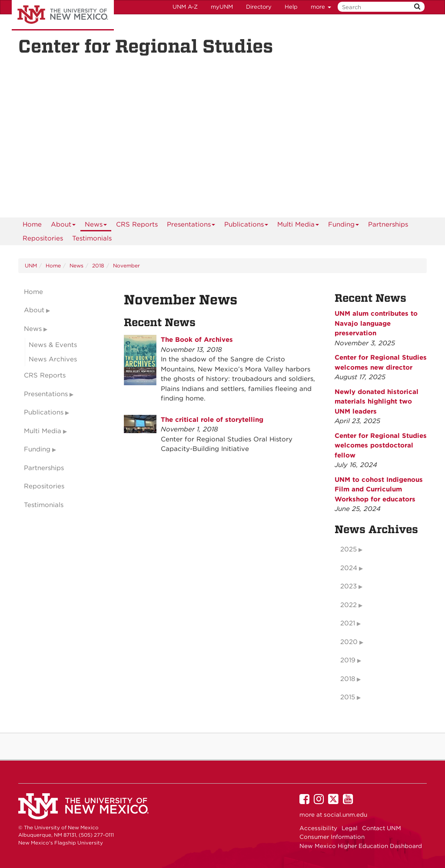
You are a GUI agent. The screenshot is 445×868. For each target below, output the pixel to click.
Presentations (191, 226)
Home (32, 224)
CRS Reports (137, 224)
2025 (349, 549)
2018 (98, 265)
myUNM (222, 7)
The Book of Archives (197, 340)
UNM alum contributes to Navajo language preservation (376, 323)
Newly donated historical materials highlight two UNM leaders (377, 402)
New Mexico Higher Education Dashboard (361, 846)
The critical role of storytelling (212, 420)
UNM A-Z (185, 7)
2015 (348, 697)
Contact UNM (382, 828)
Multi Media (298, 226)
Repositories (43, 238)
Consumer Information (332, 837)
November (126, 265)
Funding (344, 226)
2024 (349, 568)
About (63, 226)
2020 (349, 642)
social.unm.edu (345, 815)
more (321, 7)
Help (291, 7)
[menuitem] (32, 224)
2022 (349, 605)
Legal (350, 828)
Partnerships (388, 224)
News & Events (53, 345)
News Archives (53, 359)
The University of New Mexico (63, 15)
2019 (348, 660)
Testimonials (92, 238)
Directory (259, 7)
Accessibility (318, 828)
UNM (31, 265)
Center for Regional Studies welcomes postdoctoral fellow (381, 446)
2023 (349, 586)
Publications (246, 226)
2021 (348, 623)
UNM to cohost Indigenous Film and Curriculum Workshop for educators (379, 489)
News (96, 226)
